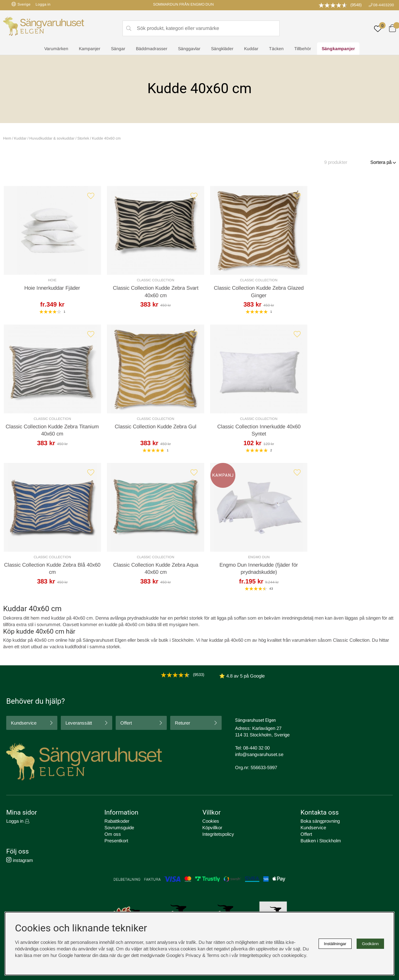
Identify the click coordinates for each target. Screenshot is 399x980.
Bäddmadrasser (152, 49)
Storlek (83, 138)
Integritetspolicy (218, 834)
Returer (183, 723)
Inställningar (335, 944)
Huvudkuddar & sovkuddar (52, 138)
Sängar (118, 49)
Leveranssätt (79, 723)
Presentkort (116, 841)
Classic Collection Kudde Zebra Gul (50, 428)
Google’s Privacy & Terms (193, 955)
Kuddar (251, 49)
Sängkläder (222, 49)
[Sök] (201, 28)
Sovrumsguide (119, 828)
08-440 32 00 (256, 748)
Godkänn (370, 944)
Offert (126, 723)
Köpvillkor (212, 828)
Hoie (50, 281)
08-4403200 (384, 5)
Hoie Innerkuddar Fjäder (50, 289)
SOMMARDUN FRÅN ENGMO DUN (183, 4)
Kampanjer (90, 49)
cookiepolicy (294, 955)
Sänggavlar (189, 49)
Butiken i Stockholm (321, 841)
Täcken (276, 49)
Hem (7, 138)
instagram (20, 861)
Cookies (211, 821)
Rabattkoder (117, 821)
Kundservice (24, 723)
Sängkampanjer (338, 49)
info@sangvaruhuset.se (259, 754)
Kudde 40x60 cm (106, 138)
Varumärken (56, 49)
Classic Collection (150, 281)
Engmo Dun (50, 559)
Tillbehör (303, 49)
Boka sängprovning (320, 821)
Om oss (113, 834)
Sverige (21, 4)
